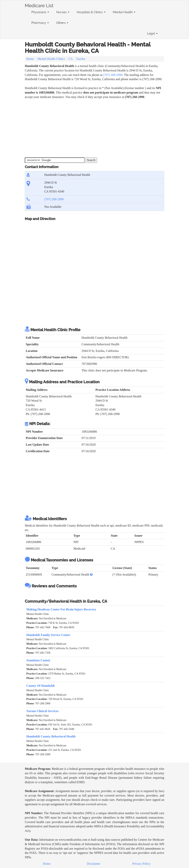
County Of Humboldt (41, 686)
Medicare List (39, 5)
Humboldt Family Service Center (48, 635)
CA (70, 59)
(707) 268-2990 (113, 75)
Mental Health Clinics (51, 59)
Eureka (81, 59)
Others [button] (62, 23)
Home (30, 59)
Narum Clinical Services (42, 711)
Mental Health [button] (124, 12)
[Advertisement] (94, 128)
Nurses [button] (63, 12)
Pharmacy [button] (40, 23)
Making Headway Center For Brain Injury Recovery (61, 609)
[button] (91, 575)
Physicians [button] (40, 12)
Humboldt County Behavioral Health (51, 736)
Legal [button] (152, 33)
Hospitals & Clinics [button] (91, 12)
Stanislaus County (38, 660)
